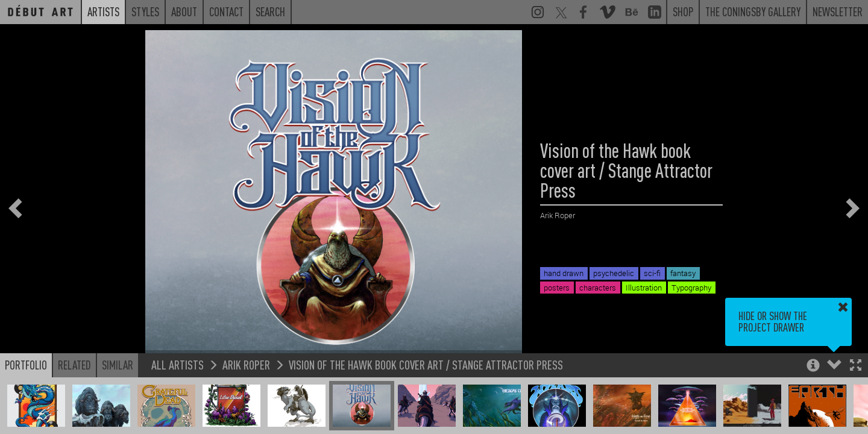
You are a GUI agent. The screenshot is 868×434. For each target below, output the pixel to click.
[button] (856, 366)
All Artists (178, 364)
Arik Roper (246, 364)
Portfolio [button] (26, 365)
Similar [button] (118, 365)
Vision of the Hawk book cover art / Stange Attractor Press (426, 364)
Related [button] (74, 365)
